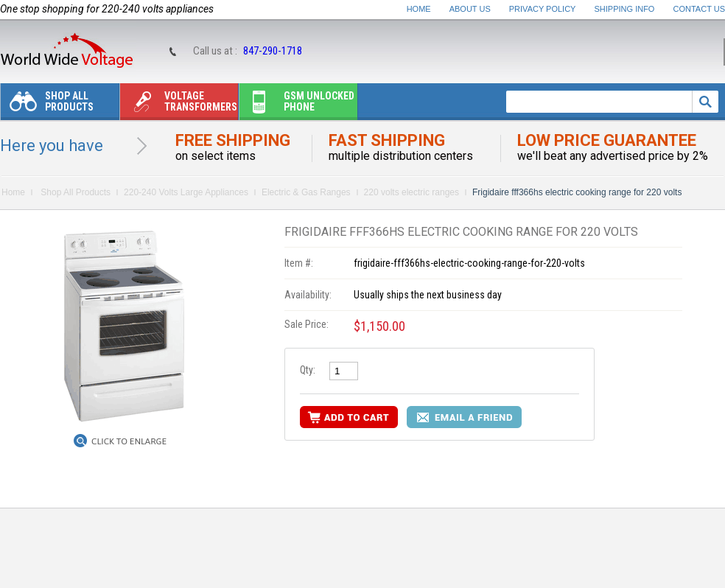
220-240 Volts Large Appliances (186, 192)
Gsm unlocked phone (297, 105)
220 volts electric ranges (411, 192)
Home (419, 9)
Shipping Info (625, 9)
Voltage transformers (179, 105)
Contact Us (700, 9)
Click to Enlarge (129, 441)
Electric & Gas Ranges (306, 192)
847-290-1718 (273, 51)
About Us (470, 9)
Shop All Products (47, 105)
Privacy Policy (543, 9)
